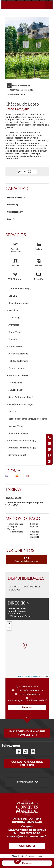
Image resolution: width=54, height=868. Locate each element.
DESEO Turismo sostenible (21, 90)
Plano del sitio (18, 856)
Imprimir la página (30, 172)
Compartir (34, 172)
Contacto (27, 846)
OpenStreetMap (32, 676)
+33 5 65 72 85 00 (30, 833)
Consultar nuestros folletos (27, 763)
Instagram (24, 749)
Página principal (8, 84)
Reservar (27, 707)
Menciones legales (34, 856)
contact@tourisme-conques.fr (27, 836)
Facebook (17, 749)
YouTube (31, 749)
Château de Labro (17, 94)
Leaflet (21, 676)
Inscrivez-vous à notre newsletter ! (27, 733)
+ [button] (9, 624)
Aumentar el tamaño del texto (20, 172)
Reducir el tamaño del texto (25, 172)
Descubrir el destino (21, 86)
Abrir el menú (45, 1)
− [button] (9, 628)
